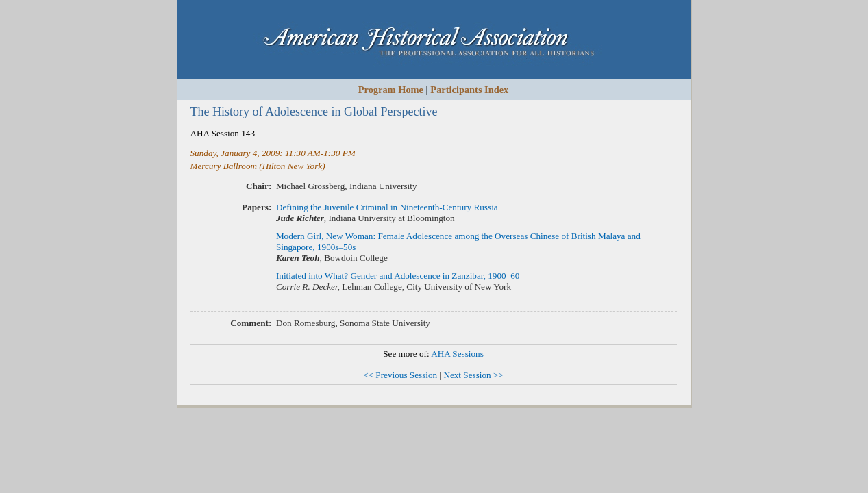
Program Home (391, 90)
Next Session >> (473, 375)
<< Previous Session (400, 375)
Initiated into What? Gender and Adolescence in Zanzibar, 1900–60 (398, 276)
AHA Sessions (457, 354)
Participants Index (469, 90)
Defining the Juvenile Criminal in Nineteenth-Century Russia (387, 207)
